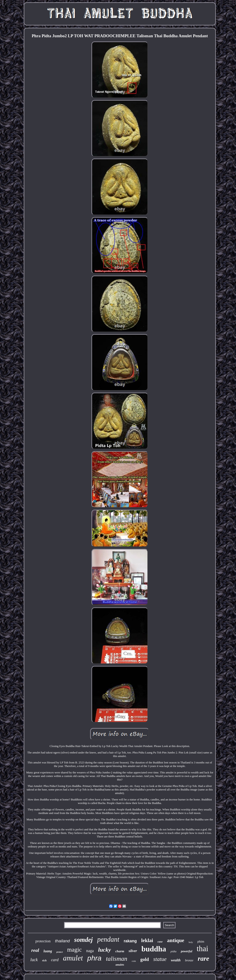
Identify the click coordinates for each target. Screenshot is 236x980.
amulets (120, 965)
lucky (104, 950)
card (55, 960)
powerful (187, 951)
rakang (130, 941)
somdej (83, 940)
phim (201, 941)
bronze (189, 960)
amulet (73, 958)
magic (74, 950)
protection (43, 941)
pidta (173, 951)
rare (203, 958)
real (35, 950)
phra (94, 958)
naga (90, 951)
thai (202, 949)
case (160, 942)
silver (133, 951)
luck (34, 960)
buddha (154, 949)
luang (48, 951)
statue (160, 959)
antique (176, 940)
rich (44, 960)
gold (145, 959)
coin (134, 961)
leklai (147, 940)
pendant (108, 939)
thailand (63, 941)
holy (191, 942)
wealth (176, 960)
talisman (116, 959)
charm (120, 951)
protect (60, 952)
